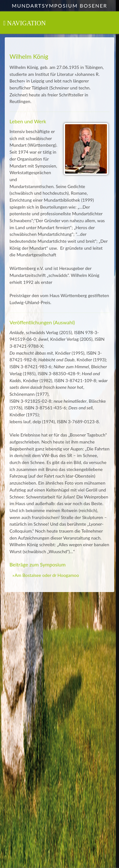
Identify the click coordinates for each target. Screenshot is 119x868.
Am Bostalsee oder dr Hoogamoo (47, 575)
